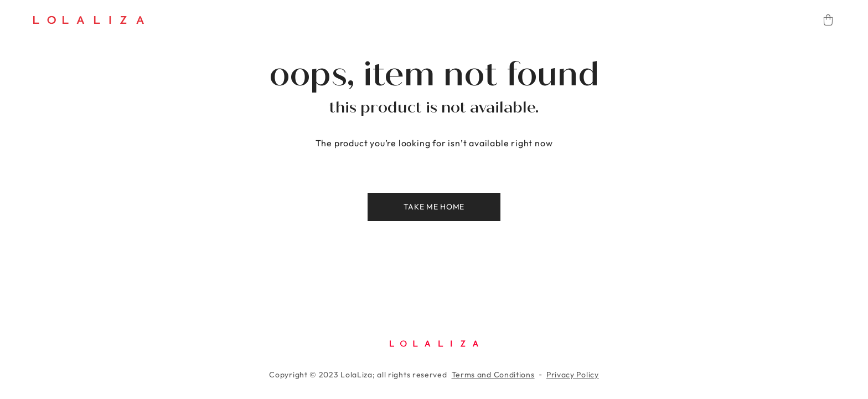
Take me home (434, 207)
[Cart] (828, 20)
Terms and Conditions (493, 375)
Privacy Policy (573, 375)
